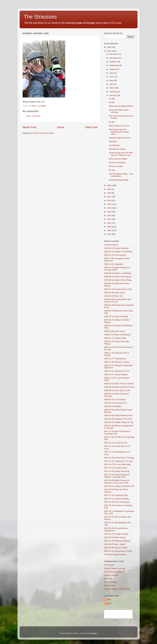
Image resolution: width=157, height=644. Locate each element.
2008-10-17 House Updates (116, 374)
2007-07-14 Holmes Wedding (117, 499)
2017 (109, 197)
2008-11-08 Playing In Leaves (117, 362)
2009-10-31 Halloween (114, 264)
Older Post (91, 127)
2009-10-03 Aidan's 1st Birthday (118, 273)
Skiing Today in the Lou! (119, 126)
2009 (109, 227)
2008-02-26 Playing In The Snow (118, 419)
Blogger (94, 633)
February (114, 92)
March (112, 88)
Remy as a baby (116, 166)
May (111, 80)
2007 (109, 234)
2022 (109, 47)
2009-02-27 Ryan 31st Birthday (117, 335)
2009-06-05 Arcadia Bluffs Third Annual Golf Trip (118, 301)
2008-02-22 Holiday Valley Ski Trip (119, 422)
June (112, 77)
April (112, 84)
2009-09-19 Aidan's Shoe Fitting (118, 280)
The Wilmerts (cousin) (113, 572)
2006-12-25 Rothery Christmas (117, 541)
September (114, 65)
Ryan (109, 603)
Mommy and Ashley (117, 163)
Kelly (109, 599)
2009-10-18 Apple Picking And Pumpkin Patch (117, 269)
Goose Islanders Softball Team (117, 589)
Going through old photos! (120, 138)
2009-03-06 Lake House (114, 331)
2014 (109, 208)
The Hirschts (110, 585)
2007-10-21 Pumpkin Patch (116, 468)
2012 (109, 215)
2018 (109, 193)
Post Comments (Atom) (44, 133)
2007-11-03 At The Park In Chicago (119, 458)
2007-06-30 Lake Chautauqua (117, 502)
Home (61, 127)
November (114, 58)
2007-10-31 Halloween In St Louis (119, 461)
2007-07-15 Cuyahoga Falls (116, 495)
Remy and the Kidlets (118, 159)
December (114, 54)
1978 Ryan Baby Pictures (115, 554)
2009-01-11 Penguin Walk (115, 338)
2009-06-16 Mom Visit (114, 296)
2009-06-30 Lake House (114, 293)
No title (112, 99)
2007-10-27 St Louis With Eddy (117, 464)
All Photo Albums (111, 245)
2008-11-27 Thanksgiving (115, 359)
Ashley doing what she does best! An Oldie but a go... (121, 154)
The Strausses (40, 17)
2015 (109, 204)
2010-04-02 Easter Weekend (116, 248)
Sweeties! (113, 141)
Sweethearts (114, 145)
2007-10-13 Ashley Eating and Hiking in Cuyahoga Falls (117, 476)
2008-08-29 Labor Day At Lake (117, 390)
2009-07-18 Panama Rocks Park (118, 289)
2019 (109, 189)
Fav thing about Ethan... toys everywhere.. (121, 175)
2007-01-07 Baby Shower (115, 537)
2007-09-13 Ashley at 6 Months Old (119, 486)
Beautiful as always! (117, 149)
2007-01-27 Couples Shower (116, 534)
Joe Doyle (108, 579)
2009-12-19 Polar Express (115, 255)
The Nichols (109, 565)
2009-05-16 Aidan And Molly (116, 316)
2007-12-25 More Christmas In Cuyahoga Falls (117, 433)
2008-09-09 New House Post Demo (119, 387)
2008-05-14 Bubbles (113, 406)
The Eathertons (111, 582)
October (113, 62)
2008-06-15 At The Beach (115, 400)
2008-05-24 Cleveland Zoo (116, 403)
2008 (109, 230)
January (113, 95)
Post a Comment (33, 116)
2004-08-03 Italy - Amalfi (115, 544)
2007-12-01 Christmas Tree (116, 443)
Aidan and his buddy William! (121, 106)
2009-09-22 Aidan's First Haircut (118, 277)
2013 (109, 212)
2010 (109, 223)
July (111, 73)
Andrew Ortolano (111, 575)
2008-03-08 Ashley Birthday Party (118, 415)
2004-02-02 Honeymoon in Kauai (118, 551)
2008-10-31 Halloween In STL (117, 371)
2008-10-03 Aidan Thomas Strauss (119, 384)
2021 (109, 51)
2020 (109, 185)
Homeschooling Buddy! (119, 180)
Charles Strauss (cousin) (115, 568)
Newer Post (29, 127)
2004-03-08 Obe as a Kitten (116, 548)
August (113, 69)
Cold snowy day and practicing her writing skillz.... (119, 132)
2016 (109, 201)
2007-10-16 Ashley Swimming (117, 471)
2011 (109, 219)
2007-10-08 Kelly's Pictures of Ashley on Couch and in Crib (117, 481)
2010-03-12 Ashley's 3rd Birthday (118, 252)
